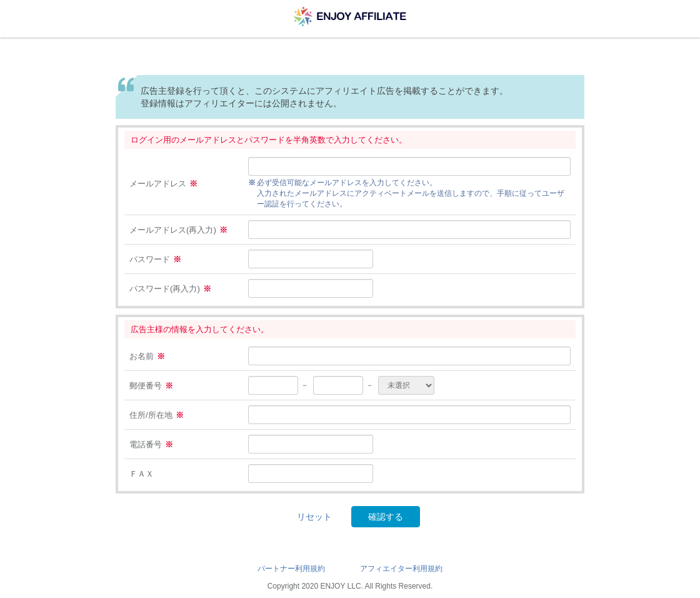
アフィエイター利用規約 (401, 569)
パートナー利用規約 (291, 569)
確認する (386, 517)
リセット (314, 517)
